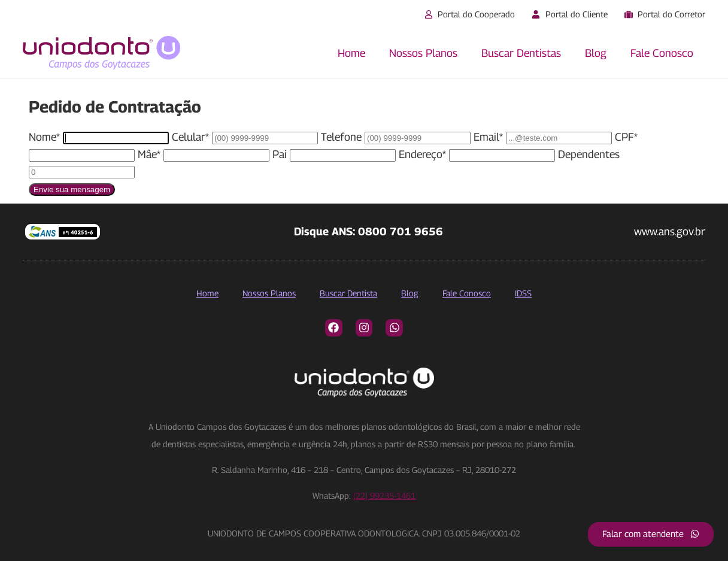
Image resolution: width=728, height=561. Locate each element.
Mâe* (149, 154)
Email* (488, 137)
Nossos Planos (423, 53)
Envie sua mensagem (72, 189)
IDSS (523, 293)
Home (351, 53)
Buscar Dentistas (521, 53)
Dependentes (589, 154)
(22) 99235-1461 (384, 495)
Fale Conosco (662, 53)
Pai (280, 154)
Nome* (44, 137)
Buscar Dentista (348, 293)
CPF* (626, 137)
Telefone (341, 137)
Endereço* (422, 154)
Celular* (190, 137)
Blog (596, 53)
